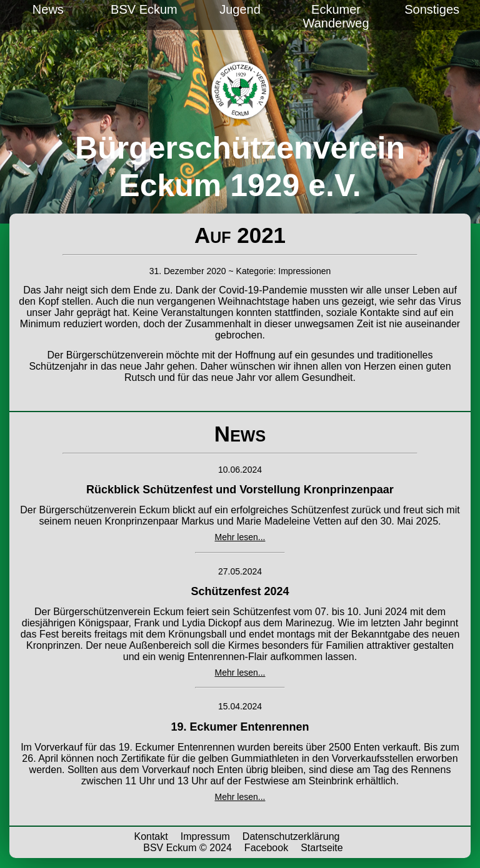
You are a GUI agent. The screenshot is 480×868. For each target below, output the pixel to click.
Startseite (322, 848)
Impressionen (304, 271)
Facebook (266, 848)
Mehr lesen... (240, 537)
